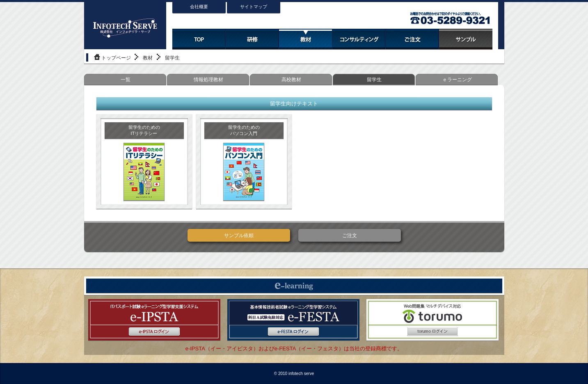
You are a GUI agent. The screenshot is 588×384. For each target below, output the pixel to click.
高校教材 (291, 80)
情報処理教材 (208, 80)
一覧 (126, 80)
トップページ (116, 58)
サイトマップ (254, 7)
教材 (148, 58)
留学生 (374, 80)
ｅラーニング (457, 80)
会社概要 (199, 7)
